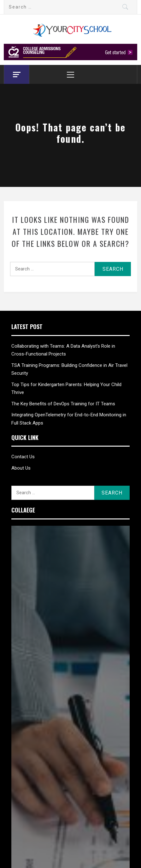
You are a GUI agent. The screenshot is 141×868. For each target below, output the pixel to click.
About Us (21, 468)
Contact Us (23, 457)
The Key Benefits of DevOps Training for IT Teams (63, 404)
